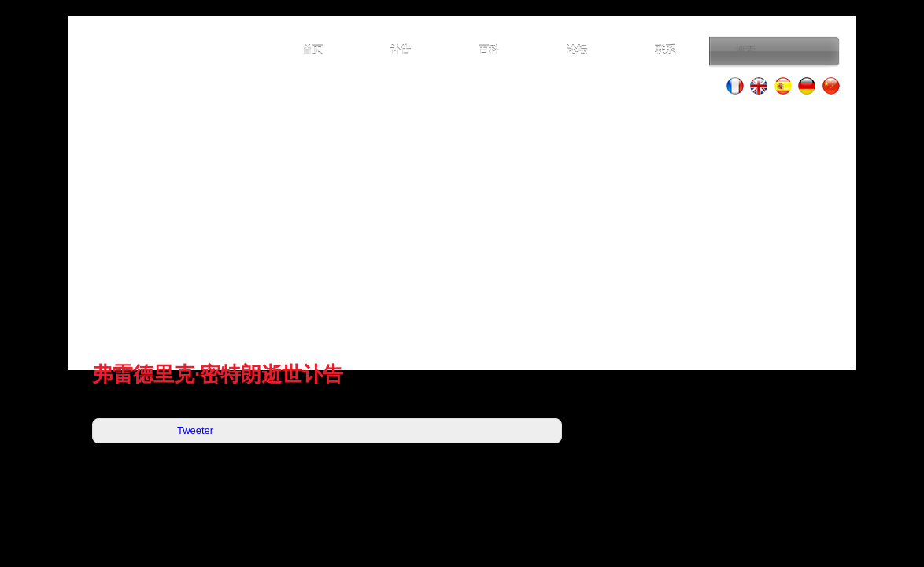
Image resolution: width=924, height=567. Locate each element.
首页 (312, 50)
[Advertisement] (462, 228)
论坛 (577, 50)
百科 (489, 50)
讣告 (401, 50)
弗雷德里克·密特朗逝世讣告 (218, 374)
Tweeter (195, 430)
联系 (665, 50)
